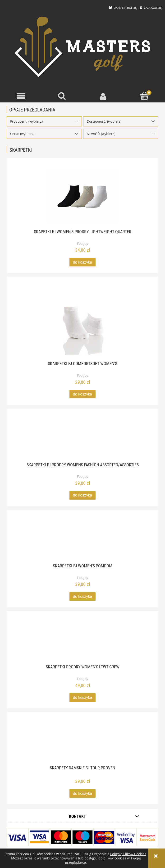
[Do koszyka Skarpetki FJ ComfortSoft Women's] (82, 394)
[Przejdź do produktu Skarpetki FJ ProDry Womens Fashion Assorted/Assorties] (82, 439)
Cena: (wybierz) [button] (22, 134)
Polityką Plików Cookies (128, 854)
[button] (21, 96)
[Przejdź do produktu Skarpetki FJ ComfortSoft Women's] (82, 322)
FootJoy (83, 244)
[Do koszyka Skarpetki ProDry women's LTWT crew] (82, 697)
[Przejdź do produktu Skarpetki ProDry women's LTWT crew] (82, 641)
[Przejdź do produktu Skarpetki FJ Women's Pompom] (82, 540)
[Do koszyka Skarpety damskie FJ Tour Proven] (82, 793)
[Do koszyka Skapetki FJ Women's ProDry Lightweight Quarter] (82, 262)
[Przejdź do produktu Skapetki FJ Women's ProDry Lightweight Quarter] (82, 196)
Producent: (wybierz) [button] (26, 121)
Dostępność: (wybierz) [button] (104, 121)
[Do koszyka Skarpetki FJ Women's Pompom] (82, 596)
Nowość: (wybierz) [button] (101, 134)
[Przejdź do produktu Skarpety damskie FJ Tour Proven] (82, 742)
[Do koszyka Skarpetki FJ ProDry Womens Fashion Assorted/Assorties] (82, 495)
